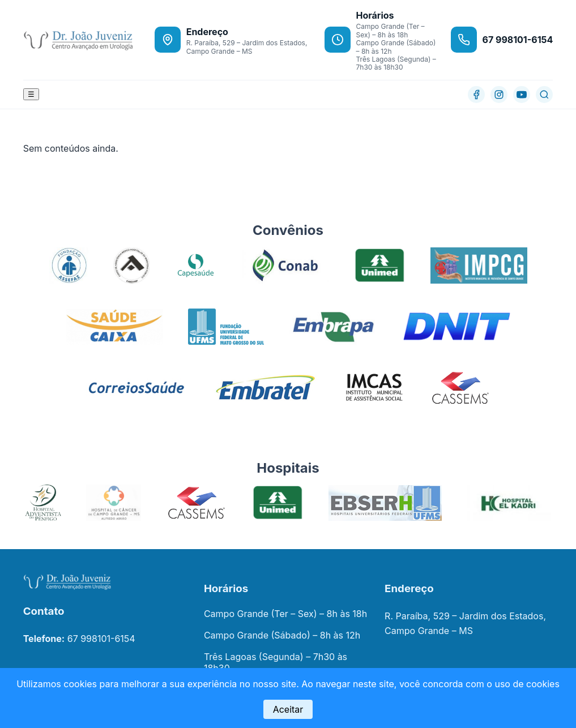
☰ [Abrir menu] (31, 94)
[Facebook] (476, 95)
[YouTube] (522, 95)
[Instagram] (499, 95)
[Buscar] (544, 95)
